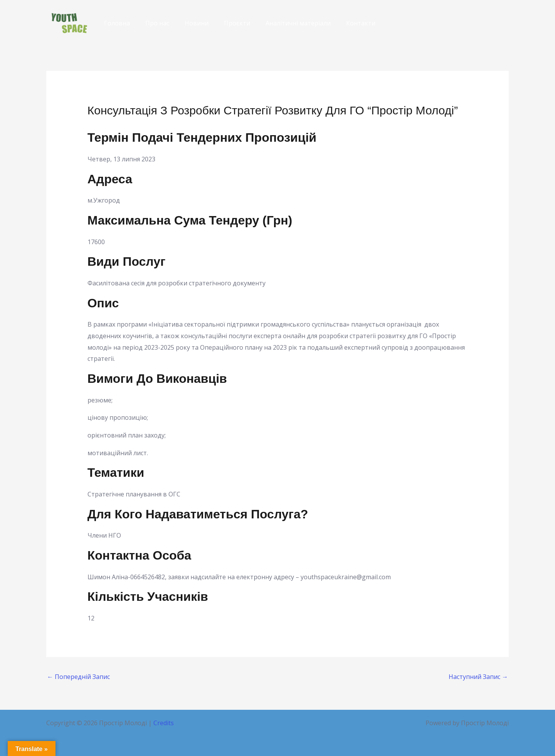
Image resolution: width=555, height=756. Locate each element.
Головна (117, 23)
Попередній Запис (78, 677)
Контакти (361, 23)
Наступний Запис (478, 677)
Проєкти (237, 23)
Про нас (157, 23)
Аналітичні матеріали (298, 23)
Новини (197, 23)
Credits (164, 723)
